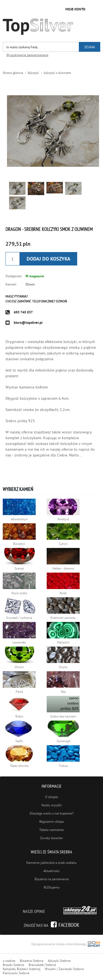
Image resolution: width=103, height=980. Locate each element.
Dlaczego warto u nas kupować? (52, 813)
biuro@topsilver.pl (28, 323)
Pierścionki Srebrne (16, 973)
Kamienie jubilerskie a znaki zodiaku (51, 863)
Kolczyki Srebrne (59, 961)
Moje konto (75, 9)
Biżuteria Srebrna (32, 961)
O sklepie (51, 797)
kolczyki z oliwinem (57, 73)
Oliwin (30, 284)
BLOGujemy (52, 887)
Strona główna (13, 73)
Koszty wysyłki (52, 805)
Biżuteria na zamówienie (52, 879)
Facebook (69, 925)
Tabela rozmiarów (52, 830)
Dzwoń (62, 301)
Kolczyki (33, 73)
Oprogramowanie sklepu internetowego (66, 945)
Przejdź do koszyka (56, 9)
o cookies (9, 961)
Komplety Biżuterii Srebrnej (22, 969)
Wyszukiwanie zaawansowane (27, 55)
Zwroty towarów (51, 838)
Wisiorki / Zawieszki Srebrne (64, 969)
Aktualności (51, 871)
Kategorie (95, 8)
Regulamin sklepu (52, 822)
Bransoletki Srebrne (42, 965)
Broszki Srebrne (13, 965)
